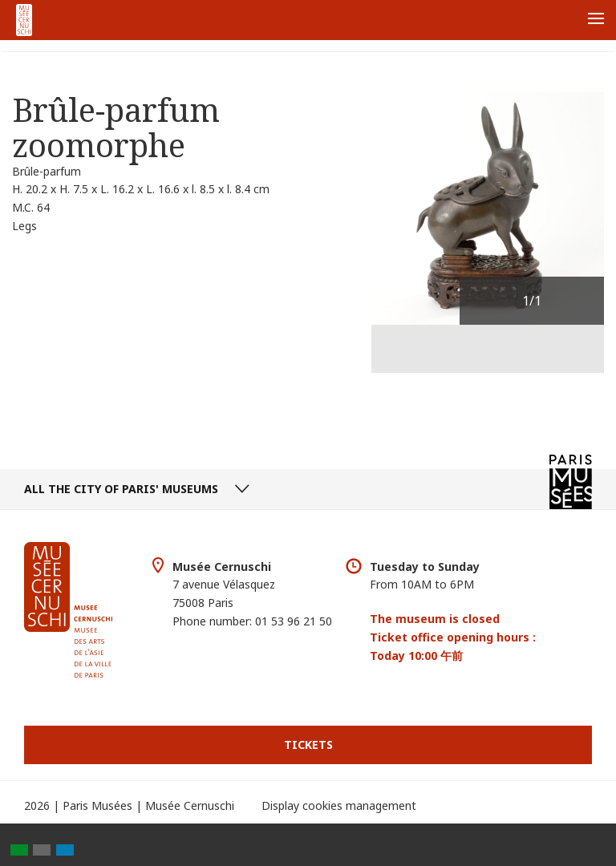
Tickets (308, 745)
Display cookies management (339, 805)
